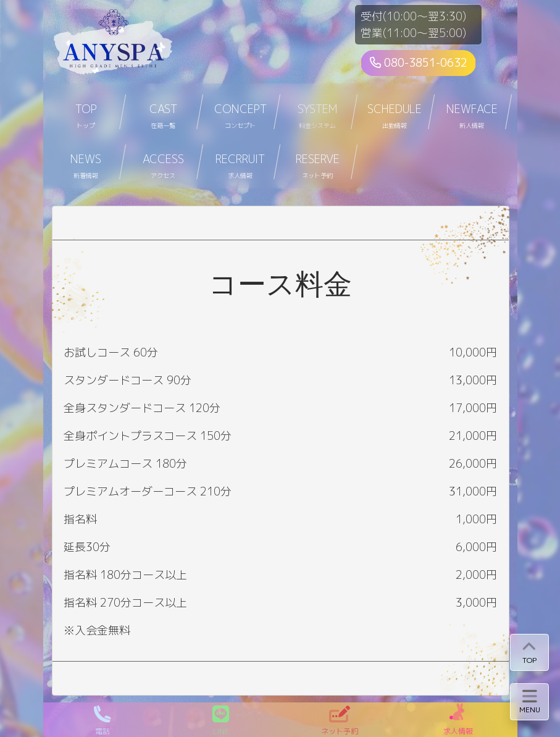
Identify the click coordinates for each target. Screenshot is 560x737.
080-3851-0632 (419, 63)
